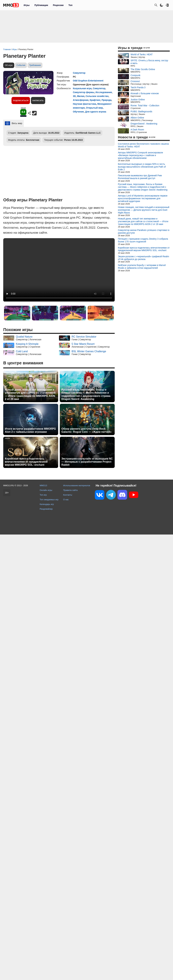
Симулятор (79, 73)
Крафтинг (95, 100)
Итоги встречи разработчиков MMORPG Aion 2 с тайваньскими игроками (30, 430)
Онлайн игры (46, 490)
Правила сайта (70, 490)
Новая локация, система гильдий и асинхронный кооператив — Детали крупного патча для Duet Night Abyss (144, 210)
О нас (66, 500)
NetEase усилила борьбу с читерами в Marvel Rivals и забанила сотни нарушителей (142, 267)
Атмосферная (81, 100)
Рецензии (58, 5)
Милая (81, 96)
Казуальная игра (82, 88)
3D (74, 96)
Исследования (104, 92)
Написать (38, 101)
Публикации (41, 5)
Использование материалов (77, 485)
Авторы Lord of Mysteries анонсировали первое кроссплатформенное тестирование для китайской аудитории (143, 198)
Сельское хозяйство (97, 96)
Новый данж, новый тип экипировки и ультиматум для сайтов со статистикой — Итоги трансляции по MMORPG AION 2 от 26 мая (30, 394)
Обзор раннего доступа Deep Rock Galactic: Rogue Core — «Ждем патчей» (86, 430)
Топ (70, 5)
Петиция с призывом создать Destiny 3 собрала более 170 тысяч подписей (143, 240)
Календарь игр (47, 504)
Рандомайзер (46, 509)
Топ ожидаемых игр (49, 500)
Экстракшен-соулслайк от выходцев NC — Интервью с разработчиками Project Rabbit (87, 462)
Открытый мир (94, 108)
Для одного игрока (96, 112)
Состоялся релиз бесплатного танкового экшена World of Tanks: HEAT (143, 145)
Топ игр (43, 495)
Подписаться (21, 101)
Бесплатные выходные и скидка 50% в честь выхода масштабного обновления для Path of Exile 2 (142, 167)
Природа (107, 100)
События (21, 65)
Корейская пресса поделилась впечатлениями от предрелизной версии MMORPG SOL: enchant (26, 462)
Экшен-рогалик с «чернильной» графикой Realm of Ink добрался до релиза (144, 258)
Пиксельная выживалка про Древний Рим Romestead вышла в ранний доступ (140, 177)
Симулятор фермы (84, 92)
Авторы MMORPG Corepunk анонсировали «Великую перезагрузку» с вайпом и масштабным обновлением (140, 155)
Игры (27, 5)
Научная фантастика (84, 104)
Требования (35, 65)
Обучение (78, 112)
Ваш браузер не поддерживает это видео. (59, 270)
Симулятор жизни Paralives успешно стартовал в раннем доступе (144, 231)
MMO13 (43, 485)
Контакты (68, 495)
